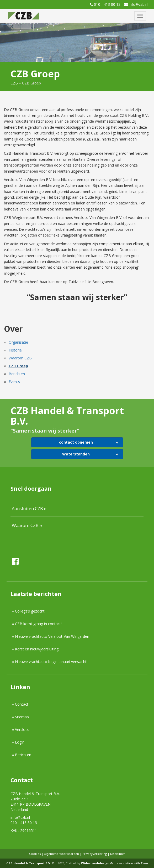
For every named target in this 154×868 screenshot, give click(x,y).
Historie (15, 350)
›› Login (18, 742)
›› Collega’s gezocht (28, 611)
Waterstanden (76, 454)
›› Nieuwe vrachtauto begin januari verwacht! (50, 662)
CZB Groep (18, 366)
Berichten (17, 374)
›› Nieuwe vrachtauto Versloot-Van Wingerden (51, 636)
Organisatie (18, 342)
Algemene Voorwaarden (62, 854)
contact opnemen (76, 442)
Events (14, 382)
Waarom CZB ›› (27, 525)
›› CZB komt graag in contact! (37, 624)
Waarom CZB (20, 358)
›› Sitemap (20, 717)
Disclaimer (118, 854)
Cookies (35, 854)
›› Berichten (22, 755)
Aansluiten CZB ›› (29, 508)
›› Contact (20, 704)
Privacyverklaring (95, 854)
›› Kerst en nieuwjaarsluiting (35, 649)
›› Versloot (20, 729)
